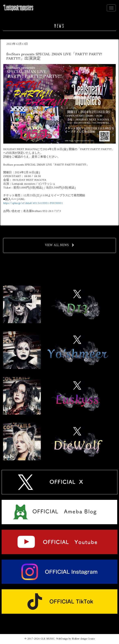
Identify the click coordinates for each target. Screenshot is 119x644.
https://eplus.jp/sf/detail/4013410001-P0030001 (33, 203)
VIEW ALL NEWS (60, 245)
